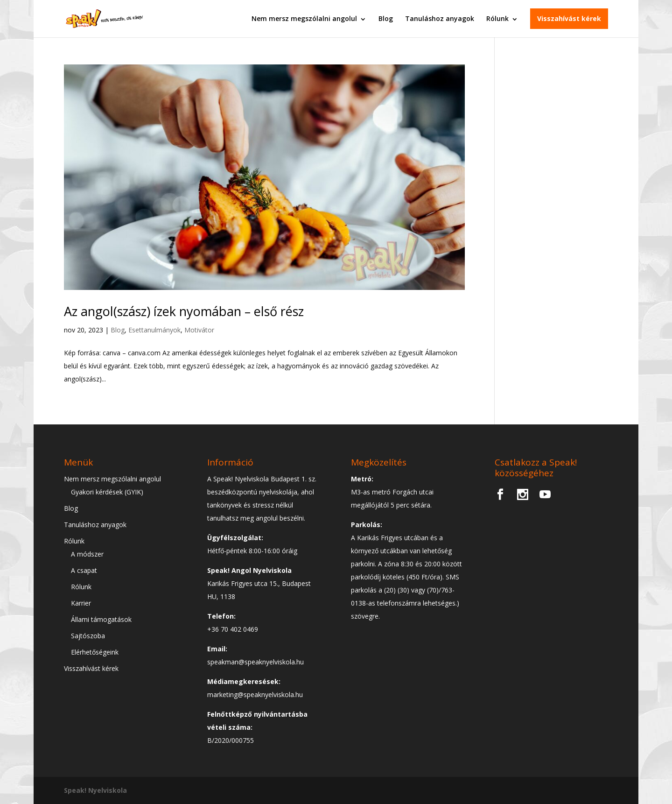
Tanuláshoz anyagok (440, 18)
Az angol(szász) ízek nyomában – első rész (184, 311)
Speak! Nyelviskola (95, 790)
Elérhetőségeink (95, 652)
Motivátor (199, 330)
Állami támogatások (101, 619)
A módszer (87, 554)
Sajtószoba (88, 636)
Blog (386, 18)
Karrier (81, 603)
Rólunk (497, 18)
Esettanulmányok (154, 330)
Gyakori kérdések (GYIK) (107, 492)
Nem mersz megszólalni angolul (304, 18)
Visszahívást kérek (569, 18)
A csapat (84, 570)
